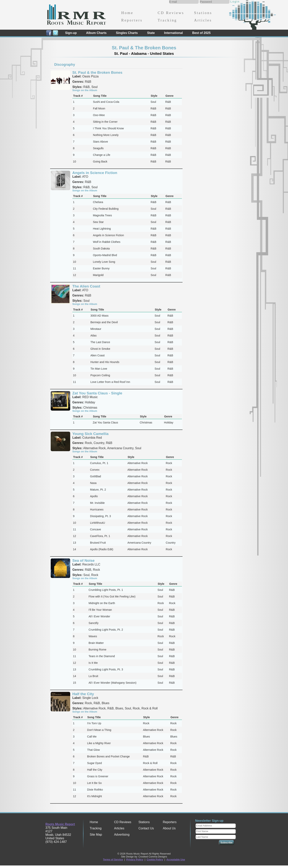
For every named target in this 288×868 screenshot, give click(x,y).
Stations (203, 13)
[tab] (65, 65)
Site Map (96, 835)
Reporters (132, 20)
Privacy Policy (135, 860)
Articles (203, 20)
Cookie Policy (155, 860)
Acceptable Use (176, 860)
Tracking (167, 20)
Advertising (122, 835)
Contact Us (146, 828)
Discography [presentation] (65, 65)
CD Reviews (171, 13)
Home (127, 13)
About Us (169, 828)
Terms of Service (113, 860)
